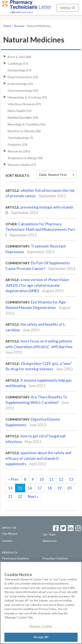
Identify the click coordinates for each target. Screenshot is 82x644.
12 (61, 479)
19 (59, 488)
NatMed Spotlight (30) (23, 117)
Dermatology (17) (19, 70)
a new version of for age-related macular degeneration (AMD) (37, 285)
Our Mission (10, 534)
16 (30, 488)
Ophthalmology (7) (20, 138)
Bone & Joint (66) (19, 57)
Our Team (49, 534)
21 (10, 496)
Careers (7, 541)
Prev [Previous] (13, 479)
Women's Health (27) (22, 165)
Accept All (41, 637)
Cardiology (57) (18, 63)
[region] (41, 603)
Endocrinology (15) (20, 84)
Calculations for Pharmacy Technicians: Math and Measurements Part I (40, 229)
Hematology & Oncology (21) (27, 97)
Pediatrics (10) (17, 144)
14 (10, 488)
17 (40, 488)
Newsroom (50, 541)
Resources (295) (19, 151)
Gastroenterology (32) (23, 90)
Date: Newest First (57, 175)
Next (33, 496)
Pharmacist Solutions (16, 558)
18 (50, 488)
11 (51, 479)
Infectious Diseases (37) (24, 104)
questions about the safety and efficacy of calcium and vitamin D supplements (38, 458)
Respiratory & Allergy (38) (25, 158)
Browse (19, 26)
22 (20, 496)
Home (7, 26)
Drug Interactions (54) (23, 77)
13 (71, 479)
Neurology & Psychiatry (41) (27, 124)
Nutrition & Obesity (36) (24, 131)
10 (42, 479)
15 (20, 488)
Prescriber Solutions (55, 558)
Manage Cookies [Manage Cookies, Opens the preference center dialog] (41, 626)
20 (69, 488)
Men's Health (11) (20, 111)
